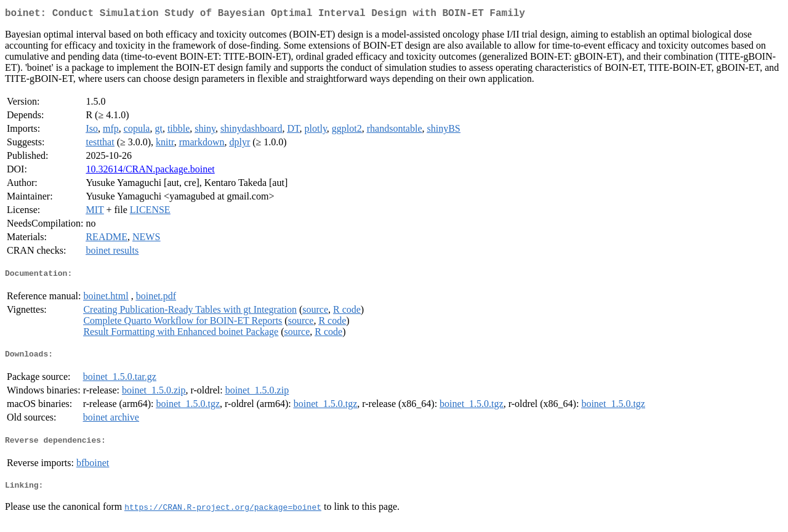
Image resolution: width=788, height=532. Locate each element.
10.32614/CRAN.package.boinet (150, 171)
